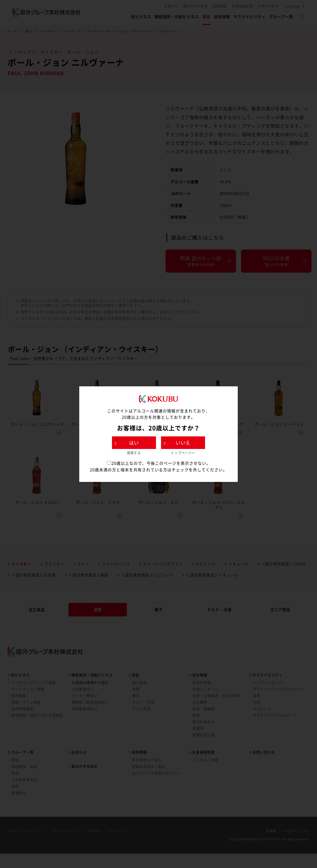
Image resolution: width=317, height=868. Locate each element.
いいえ (183, 443)
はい (134, 443)
